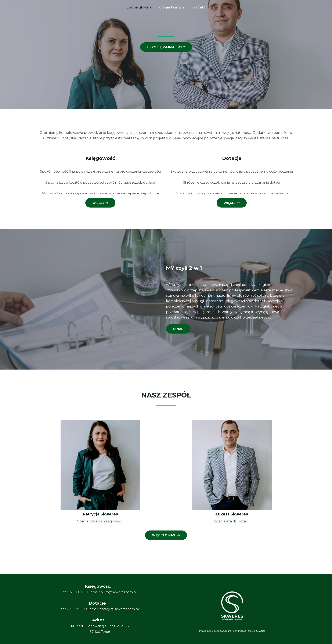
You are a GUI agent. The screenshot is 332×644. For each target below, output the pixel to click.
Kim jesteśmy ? (171, 7)
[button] (166, 535)
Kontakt (199, 7)
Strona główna (139, 7)
